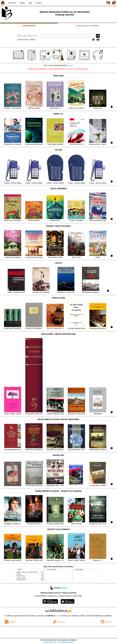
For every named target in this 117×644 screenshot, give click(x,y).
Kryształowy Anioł (21, 580)
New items (12, 3)
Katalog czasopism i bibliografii (88, 26)
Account (39, 3)
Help (30, 3)
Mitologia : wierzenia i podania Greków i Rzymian (29, 572)
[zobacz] (70, 65)
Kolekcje (32, 39)
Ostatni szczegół (21, 578)
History (22, 3)
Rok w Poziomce (21, 576)
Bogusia (19, 574)
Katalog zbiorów (29, 26)
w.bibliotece (51, 616)
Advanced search (23, 39)
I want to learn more (50, 642)
